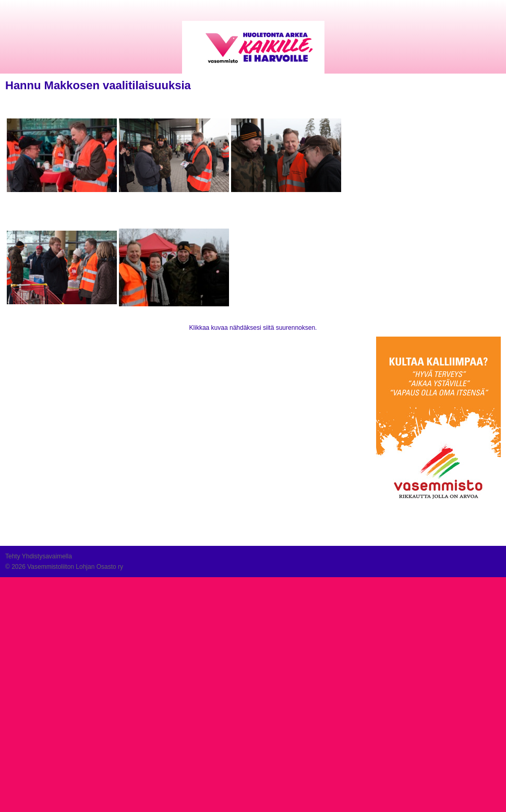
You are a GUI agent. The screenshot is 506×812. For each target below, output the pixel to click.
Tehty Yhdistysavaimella (39, 556)
